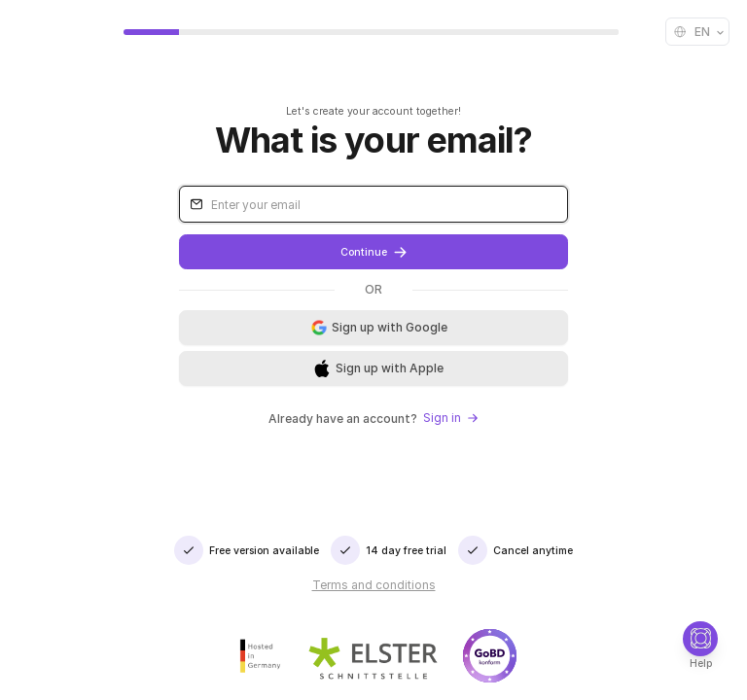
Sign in (451, 418)
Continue (374, 252)
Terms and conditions (374, 585)
